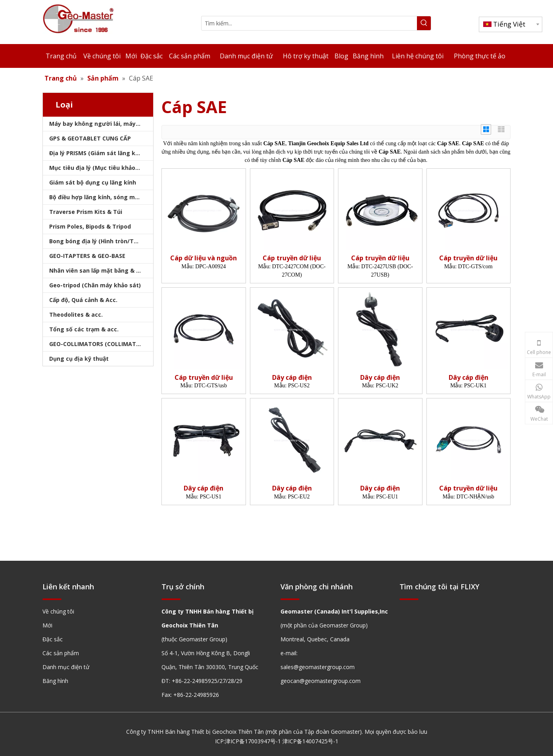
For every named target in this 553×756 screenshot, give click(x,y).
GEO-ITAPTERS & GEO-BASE (87, 256)
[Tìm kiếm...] (309, 23)
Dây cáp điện (292, 378)
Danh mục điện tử (66, 667)
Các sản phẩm (61, 653)
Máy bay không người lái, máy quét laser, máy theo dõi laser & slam (101, 124)
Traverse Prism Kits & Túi (86, 212)
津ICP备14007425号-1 (310, 741)
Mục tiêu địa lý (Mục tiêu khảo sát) (99, 168)
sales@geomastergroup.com (318, 667)
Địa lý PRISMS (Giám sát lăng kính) (98, 153)
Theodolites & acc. (76, 315)
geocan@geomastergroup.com (321, 681)
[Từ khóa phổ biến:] (424, 23)
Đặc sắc (53, 639)
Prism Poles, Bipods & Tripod (90, 226)
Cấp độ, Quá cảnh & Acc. (83, 300)
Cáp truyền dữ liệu (292, 258)
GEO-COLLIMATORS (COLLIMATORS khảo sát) (101, 344)
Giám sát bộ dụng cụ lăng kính (93, 182)
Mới (47, 625)
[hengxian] (52, 599)
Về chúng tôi (58, 611)
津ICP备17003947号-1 (253, 741)
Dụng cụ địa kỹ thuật (79, 359)
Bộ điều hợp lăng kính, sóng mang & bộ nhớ (101, 197)
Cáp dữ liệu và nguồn (204, 258)
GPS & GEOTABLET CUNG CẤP (90, 138)
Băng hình (55, 681)
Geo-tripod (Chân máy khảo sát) (95, 285)
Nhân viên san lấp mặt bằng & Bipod (101, 270)
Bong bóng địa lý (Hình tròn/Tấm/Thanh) (101, 241)
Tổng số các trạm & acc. (84, 329)
